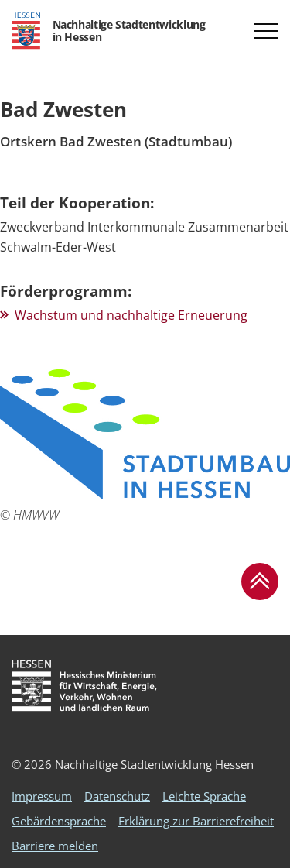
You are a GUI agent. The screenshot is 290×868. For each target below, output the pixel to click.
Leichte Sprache (204, 796)
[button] (266, 31)
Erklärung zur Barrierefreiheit (196, 821)
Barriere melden (55, 846)
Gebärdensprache (59, 821)
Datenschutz (117, 796)
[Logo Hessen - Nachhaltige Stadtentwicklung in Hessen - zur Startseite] (108, 31)
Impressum (42, 796)
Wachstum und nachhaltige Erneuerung (131, 315)
